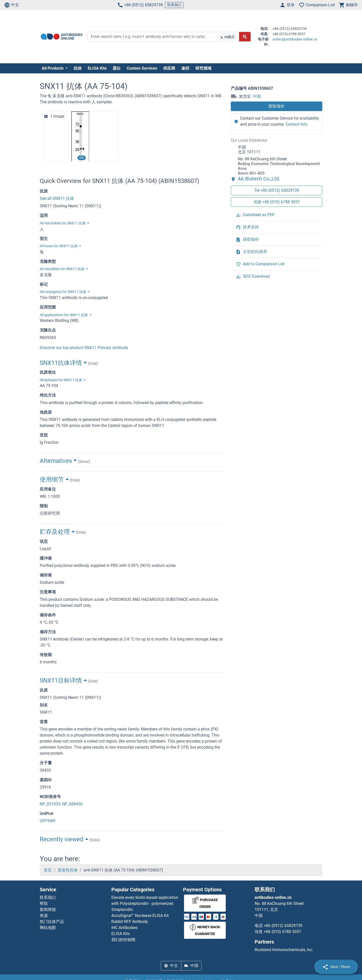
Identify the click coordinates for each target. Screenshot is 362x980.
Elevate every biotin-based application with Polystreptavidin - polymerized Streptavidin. (145, 903)
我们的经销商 (123, 940)
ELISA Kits (97, 68)
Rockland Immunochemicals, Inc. (284, 950)
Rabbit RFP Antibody (130, 922)
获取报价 (277, 106)
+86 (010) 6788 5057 (282, 932)
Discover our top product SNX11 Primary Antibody (84, 348)
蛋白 (117, 68)
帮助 (44, 903)
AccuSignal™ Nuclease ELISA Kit (140, 916)
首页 (48, 870)
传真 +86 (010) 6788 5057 (277, 202)
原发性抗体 (68, 870)
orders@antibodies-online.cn (295, 39)
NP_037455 (50, 804)
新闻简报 (48, 910)
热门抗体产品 (52, 922)
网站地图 (48, 928)
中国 (257, 96)
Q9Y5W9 (48, 821)
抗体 (78, 68)
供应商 (169, 68)
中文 (12, 5)
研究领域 (203, 68)
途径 (185, 68)
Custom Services (142, 68)
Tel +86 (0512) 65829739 (277, 190)
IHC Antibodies (124, 928)
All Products (53, 68)
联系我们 (174, 5)
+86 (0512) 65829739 (140, 5)
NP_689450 (72, 804)
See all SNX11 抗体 (57, 198)
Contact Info (297, 124)
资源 (44, 916)
